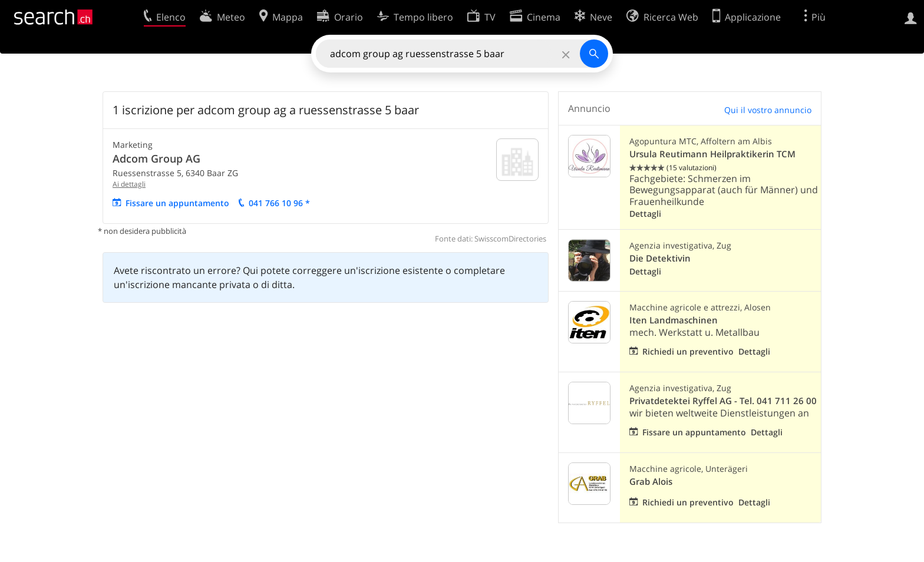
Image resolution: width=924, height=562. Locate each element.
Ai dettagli (129, 184)
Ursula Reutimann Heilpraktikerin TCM (712, 154)
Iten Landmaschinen (674, 320)
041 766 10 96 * (279, 203)
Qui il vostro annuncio (768, 110)
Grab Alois (651, 482)
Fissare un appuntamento (177, 203)
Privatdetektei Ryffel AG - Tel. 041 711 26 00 (723, 401)
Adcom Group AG (156, 158)
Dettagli (645, 214)
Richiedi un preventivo (688, 351)
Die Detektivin (660, 258)
